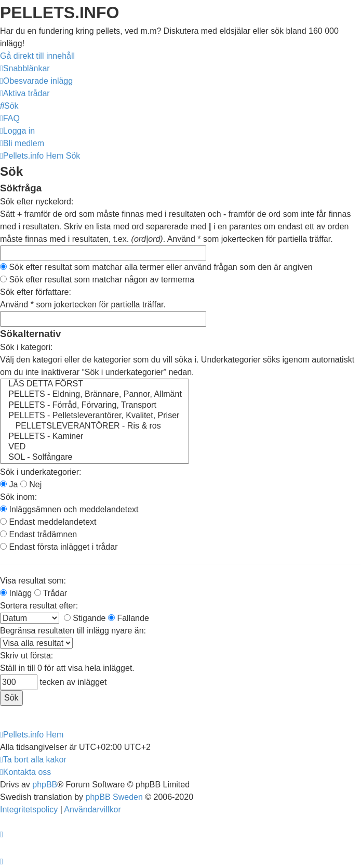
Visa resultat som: (33, 581)
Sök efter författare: (36, 292)
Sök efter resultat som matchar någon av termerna (97, 280)
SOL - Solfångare (95, 458)
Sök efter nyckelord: (37, 202)
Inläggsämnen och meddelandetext (69, 509)
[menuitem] (36, 81)
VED (95, 447)
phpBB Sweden (114, 797)
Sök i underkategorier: (41, 472)
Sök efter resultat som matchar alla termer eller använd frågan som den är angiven (156, 267)
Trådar (51, 593)
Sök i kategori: (26, 347)
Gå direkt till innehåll (37, 56)
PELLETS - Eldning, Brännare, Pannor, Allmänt (95, 395)
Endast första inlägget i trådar (59, 547)
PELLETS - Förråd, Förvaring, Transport (95, 406)
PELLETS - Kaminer (95, 437)
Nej (31, 484)
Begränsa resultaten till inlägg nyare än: (73, 631)
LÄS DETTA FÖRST (95, 384)
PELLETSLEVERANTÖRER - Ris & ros (95, 426)
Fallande (129, 618)
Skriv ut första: (26, 656)
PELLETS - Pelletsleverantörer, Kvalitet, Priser (95, 416)
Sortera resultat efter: (39, 606)
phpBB (45, 785)
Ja (9, 484)
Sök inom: (18, 497)
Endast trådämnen (38, 534)
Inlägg (16, 593)
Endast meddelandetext (48, 522)
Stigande (85, 618)
